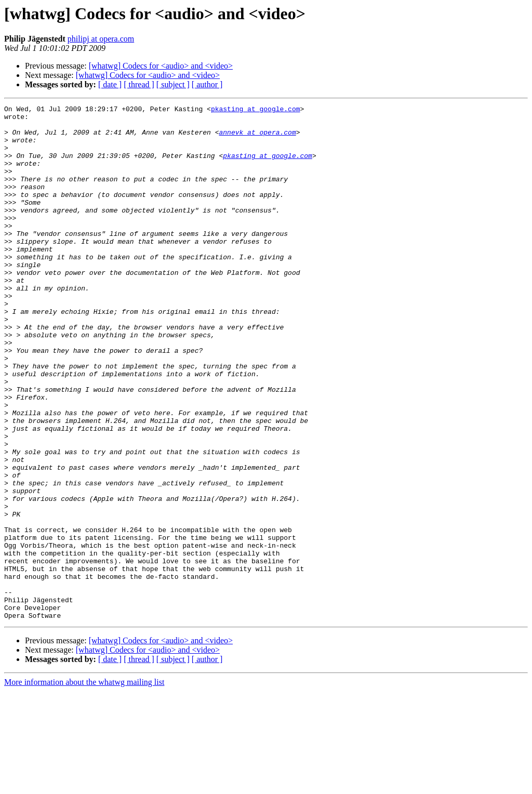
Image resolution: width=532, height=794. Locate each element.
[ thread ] (139, 84)
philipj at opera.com (101, 39)
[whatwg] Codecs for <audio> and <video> (161, 66)
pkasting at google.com (256, 110)
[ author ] (207, 84)
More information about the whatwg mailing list (84, 785)
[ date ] (110, 84)
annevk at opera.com (257, 138)
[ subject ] (173, 84)
